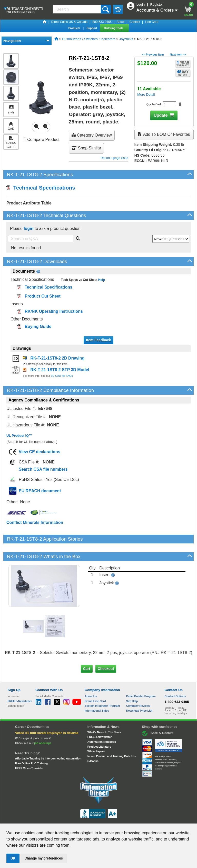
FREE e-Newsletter (100, 719)
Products (75, 28)
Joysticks (126, 39)
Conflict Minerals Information (35, 522)
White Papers (96, 734)
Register (156, 5)
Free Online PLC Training (31, 746)
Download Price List (139, 693)
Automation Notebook (102, 724)
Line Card (152, 22)
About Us (91, 679)
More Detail (146, 95)
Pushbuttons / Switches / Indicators (89, 39)
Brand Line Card (95, 683)
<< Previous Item (153, 55)
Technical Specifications (41, 188)
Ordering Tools (114, 28)
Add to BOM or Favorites (164, 134)
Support (92, 28)
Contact (135, 22)
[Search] (77, 9)
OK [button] (13, 858)
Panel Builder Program (141, 679)
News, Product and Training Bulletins (112, 739)
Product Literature (99, 729)
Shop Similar (86, 148)
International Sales (97, 693)
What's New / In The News (104, 714)
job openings (43, 725)
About (120, 22)
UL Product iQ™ (19, 436)
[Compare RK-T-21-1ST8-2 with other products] (24, 139)
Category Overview (92, 135)
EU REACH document (40, 491)
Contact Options (175, 679)
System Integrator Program (102, 688)
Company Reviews (138, 688)
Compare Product (41, 140)
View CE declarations (40, 452)
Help (101, 280)
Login (141, 5)
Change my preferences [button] (44, 858)
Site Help (132, 683)
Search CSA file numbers (43, 469)
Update (161, 115)
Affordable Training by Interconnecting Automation (48, 741)
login (28, 229)
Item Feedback (98, 340)
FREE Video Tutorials (29, 750)
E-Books (93, 743)
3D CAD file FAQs (62, 376)
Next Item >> (178, 55)
